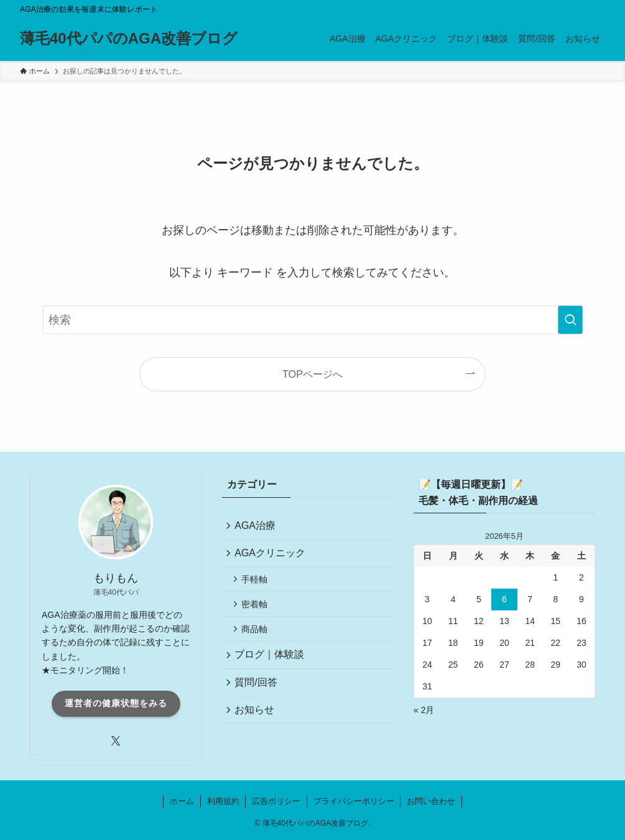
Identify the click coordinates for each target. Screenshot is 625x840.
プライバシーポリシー (354, 801)
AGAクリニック (272, 556)
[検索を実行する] (570, 320)
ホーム (182, 801)
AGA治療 (257, 527)
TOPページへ (312, 374)
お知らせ (257, 724)
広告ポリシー (276, 801)
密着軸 (257, 611)
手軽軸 (257, 584)
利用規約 (223, 801)
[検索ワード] (313, 320)
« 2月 (424, 710)
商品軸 (257, 638)
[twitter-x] (116, 741)
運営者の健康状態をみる (116, 703)
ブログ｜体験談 (272, 665)
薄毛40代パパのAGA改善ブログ (129, 39)
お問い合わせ (431, 801)
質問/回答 (258, 695)
